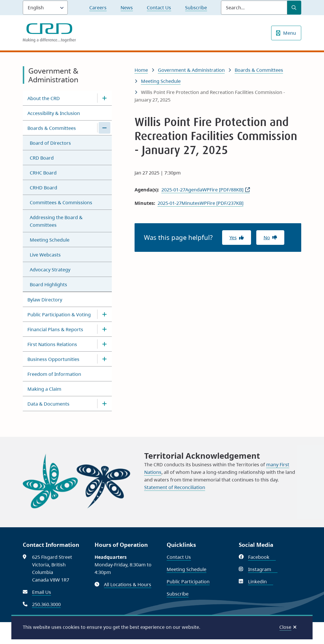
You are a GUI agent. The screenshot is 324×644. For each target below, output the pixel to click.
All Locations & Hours (128, 584)
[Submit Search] (294, 8)
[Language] (45, 8)
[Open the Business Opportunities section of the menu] (104, 359)
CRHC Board (43, 173)
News (127, 8)
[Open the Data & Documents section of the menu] (104, 404)
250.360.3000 (46, 604)
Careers (98, 8)
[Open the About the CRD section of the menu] (104, 98)
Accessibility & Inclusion (54, 113)
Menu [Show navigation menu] (290, 33)
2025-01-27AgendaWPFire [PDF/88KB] (202, 190)
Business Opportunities (53, 359)
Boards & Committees (52, 128)
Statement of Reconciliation (175, 487)
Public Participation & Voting (59, 315)
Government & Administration (191, 70)
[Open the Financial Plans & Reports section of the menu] (104, 329)
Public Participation (188, 582)
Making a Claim (44, 389)
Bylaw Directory (45, 300)
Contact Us (159, 8)
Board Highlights (48, 285)
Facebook (262, 557)
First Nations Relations (52, 344)
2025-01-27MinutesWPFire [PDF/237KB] (201, 203)
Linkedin (261, 582)
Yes (233, 238)
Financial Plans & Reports (55, 329)
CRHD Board (43, 188)
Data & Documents (48, 404)
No (267, 238)
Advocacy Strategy (50, 270)
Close (285, 627)
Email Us (42, 592)
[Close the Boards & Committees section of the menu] (104, 128)
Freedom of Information (54, 374)
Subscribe (196, 8)
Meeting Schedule (50, 240)
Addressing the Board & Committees (56, 221)
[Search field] (254, 8)
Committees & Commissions (61, 203)
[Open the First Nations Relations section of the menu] (104, 344)
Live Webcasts (45, 255)
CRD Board (42, 158)
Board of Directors (50, 143)
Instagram (263, 569)
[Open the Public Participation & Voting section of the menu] (104, 314)
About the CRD (44, 98)
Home (141, 70)
